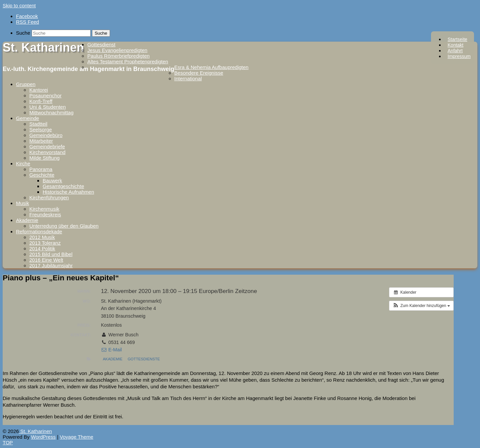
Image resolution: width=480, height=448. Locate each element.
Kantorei (39, 90)
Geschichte (42, 175)
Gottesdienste (144, 359)
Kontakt (455, 45)
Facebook (27, 16)
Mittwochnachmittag (51, 112)
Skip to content (19, 5)
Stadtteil (38, 124)
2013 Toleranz (45, 243)
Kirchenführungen (49, 197)
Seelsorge (41, 129)
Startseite (457, 39)
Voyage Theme (76, 437)
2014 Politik (42, 248)
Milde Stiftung (44, 158)
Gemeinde (27, 118)
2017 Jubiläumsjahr (51, 265)
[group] (228, 380)
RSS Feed (27, 22)
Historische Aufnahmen (68, 192)
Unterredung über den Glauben (64, 226)
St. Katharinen (43, 47)
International (188, 78)
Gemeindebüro (46, 135)
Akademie (27, 220)
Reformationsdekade (39, 231)
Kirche (23, 163)
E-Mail (111, 350)
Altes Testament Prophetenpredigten (128, 61)
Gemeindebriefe (47, 146)
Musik (22, 203)
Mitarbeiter (41, 141)
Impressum (459, 56)
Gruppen (26, 84)
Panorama (41, 169)
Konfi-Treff (41, 101)
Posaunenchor (45, 95)
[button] (421, 306)
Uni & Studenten (47, 107)
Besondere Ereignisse (199, 73)
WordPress (43, 437)
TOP (8, 442)
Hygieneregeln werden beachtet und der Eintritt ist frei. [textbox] (63, 416)
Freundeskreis (45, 214)
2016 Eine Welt (46, 260)
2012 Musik (42, 237)
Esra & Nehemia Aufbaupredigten (211, 67)
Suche (23, 33)
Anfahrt (455, 51)
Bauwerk (52, 180)
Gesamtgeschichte (63, 186)
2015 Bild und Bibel (51, 254)
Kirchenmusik (44, 209)
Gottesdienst (101, 44)
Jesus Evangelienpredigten (117, 50)
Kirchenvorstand (47, 152)
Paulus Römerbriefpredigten (118, 56)
